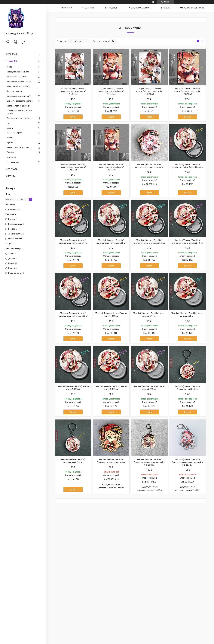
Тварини (10, 152)
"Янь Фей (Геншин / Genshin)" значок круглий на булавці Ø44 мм (187, 166)
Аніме (9, 67)
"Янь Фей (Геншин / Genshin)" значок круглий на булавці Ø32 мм (111, 242)
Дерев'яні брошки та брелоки (20, 101)
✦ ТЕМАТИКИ (11, 61)
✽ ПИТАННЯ (166, 8)
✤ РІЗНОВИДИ (12, 54)
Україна (10, 138)
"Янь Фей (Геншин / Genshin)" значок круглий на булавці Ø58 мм (187, 242)
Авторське (11, 157)
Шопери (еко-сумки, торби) (19, 81)
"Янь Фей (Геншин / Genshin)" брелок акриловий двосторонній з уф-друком (149, 462)
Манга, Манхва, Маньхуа (18, 72)
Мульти (10, 128)
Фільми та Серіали (15, 133)
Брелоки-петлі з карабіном (18, 106)
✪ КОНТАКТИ (11, 169)
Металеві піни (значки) (17, 77)
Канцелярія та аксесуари (18, 118)
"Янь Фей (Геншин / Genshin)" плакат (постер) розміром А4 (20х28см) (149, 91)
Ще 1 (10, 244)
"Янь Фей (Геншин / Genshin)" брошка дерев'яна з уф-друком (149, 166)
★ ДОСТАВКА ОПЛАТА (139, 8)
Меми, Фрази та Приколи (18, 147)
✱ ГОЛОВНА (67, 8)
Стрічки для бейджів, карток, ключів (19, 112)
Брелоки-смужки (14, 91)
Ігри (8, 123)
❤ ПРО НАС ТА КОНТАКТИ (192, 8)
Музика (10, 142)
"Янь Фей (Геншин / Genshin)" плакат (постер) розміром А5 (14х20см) (73, 91)
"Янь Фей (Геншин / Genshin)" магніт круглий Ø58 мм (111, 388)
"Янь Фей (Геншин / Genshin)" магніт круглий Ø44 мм (111, 315)
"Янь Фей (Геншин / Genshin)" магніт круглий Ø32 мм (187, 315)
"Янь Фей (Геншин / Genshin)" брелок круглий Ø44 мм (187, 388)
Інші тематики (13, 162)
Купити (73, 117)
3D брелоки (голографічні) (18, 86)
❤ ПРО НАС (11, 176)
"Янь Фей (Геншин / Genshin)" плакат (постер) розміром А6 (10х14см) (73, 167)
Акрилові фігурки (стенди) (18, 96)
